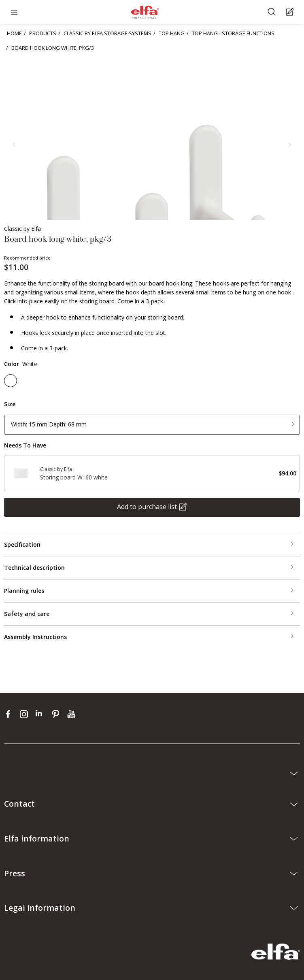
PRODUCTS (43, 33)
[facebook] (10, 714)
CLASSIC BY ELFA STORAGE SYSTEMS (107, 33)
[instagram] (26, 714)
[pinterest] (57, 714)
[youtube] (72, 714)
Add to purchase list (147, 507)
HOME (14, 33)
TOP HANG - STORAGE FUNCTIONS (233, 33)
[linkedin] (41, 714)
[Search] (273, 12)
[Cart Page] (291, 12)
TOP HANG (172, 33)
